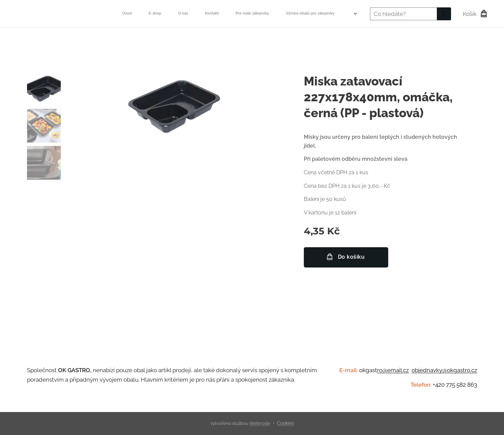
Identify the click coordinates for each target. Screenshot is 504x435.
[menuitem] (189, 14)
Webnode (260, 423)
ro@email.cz (393, 370)
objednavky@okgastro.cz (444, 370)
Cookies (285, 423)
